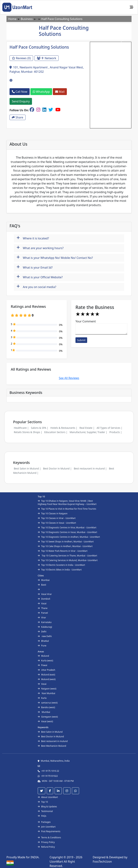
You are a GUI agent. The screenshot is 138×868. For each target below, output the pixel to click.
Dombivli (44, 599)
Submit (81, 340)
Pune (42, 646)
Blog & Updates (47, 807)
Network (47, 58)
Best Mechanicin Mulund (52, 746)
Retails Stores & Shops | (28, 432)
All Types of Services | (110, 428)
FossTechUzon (102, 862)
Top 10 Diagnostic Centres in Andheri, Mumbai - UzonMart (69, 537)
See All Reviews (69, 378)
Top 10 (43, 802)
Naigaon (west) (47, 689)
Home (12, 19)
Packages (44, 822)
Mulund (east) (46, 675)
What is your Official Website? (40, 277)
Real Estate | (87, 428)
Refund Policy (46, 847)
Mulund (43, 656)
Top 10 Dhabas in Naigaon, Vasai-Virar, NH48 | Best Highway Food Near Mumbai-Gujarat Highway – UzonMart (67, 502)
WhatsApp (41, 92)
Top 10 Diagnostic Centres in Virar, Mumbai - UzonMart (67, 528)
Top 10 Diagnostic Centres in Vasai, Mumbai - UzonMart (67, 532)
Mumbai (44, 580)
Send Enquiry (21, 101)
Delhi (42, 632)
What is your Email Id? (35, 267)
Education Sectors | (56, 432)
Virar (42, 618)
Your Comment (86, 321)
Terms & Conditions (49, 837)
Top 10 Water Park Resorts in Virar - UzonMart (63, 551)
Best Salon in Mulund (50, 732)
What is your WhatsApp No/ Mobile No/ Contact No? (55, 257)
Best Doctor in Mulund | (57, 468)
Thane (43, 608)
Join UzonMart (47, 827)
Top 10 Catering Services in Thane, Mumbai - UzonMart (67, 556)
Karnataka (45, 622)
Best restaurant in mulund (53, 741)
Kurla (42, 698)
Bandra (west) (46, 707)
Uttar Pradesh (46, 670)
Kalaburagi (45, 627)
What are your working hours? (40, 248)
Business (27, 19)
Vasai (42, 603)
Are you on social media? (36, 286)
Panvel (43, 613)
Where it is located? (33, 238)
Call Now (20, 92)
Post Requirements (49, 831)
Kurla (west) (45, 661)
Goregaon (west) (48, 717)
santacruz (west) (48, 703)
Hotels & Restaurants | (64, 428)
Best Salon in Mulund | (27, 468)
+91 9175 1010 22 (50, 771)
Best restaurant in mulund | (90, 468)
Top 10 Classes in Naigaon (53, 513)
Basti (42, 585)
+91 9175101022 (49, 776)
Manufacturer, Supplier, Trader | (88, 432)
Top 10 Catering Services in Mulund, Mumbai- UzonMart (68, 560)
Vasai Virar (45, 594)
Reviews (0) (21, 58)
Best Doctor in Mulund (51, 737)
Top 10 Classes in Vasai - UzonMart (57, 523)
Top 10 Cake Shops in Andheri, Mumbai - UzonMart (65, 546)
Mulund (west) (47, 679)
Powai (42, 665)
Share (18, 117)
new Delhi (45, 636)
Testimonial (45, 811)
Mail (60, 92)
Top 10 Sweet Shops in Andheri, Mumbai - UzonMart (66, 542)
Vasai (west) (45, 721)
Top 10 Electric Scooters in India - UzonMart (61, 565)
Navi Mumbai (46, 693)
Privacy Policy (46, 842)
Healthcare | (21, 428)
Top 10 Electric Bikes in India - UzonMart (60, 570)
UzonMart (57, 862)
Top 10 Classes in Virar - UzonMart (57, 518)
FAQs (42, 816)
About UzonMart (48, 797)
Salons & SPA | (40, 428)
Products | (116, 432)
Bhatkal (43, 641)
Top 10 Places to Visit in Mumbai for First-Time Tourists (67, 509)
